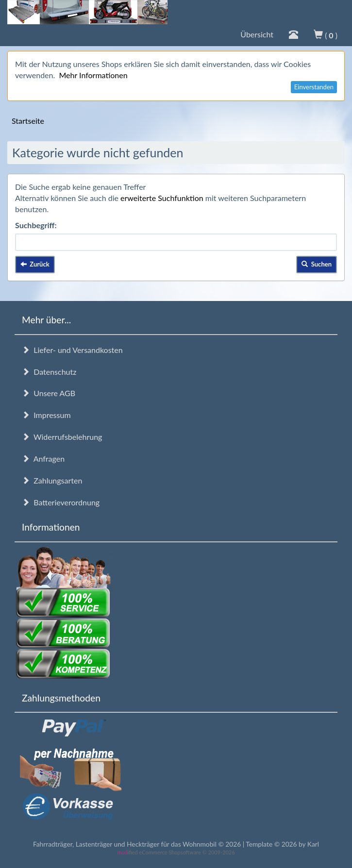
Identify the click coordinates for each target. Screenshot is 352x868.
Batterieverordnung (61, 502)
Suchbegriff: (36, 225)
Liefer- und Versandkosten (72, 350)
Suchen (317, 264)
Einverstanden (314, 87)
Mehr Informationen (93, 75)
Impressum (46, 415)
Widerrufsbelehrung (62, 437)
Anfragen (43, 459)
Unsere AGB (49, 393)
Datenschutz (49, 372)
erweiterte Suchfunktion (162, 198)
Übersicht (257, 34)
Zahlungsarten (52, 480)
